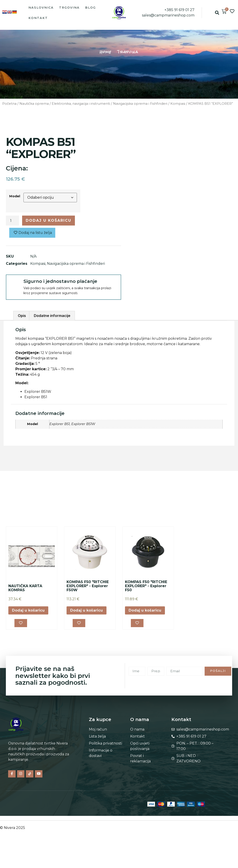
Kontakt (38, 18)
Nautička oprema (34, 104)
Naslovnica (41, 7)
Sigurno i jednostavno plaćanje (60, 281)
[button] (217, 13)
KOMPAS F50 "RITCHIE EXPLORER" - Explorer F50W (88, 586)
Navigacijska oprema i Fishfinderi (140, 104)
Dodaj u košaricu (49, 220)
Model (15, 196)
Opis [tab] (22, 316)
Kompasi (178, 104)
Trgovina (69, 7)
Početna (9, 104)
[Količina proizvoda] (12, 221)
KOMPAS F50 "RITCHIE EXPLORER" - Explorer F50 (146, 586)
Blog (90, 7)
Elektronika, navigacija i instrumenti (81, 104)
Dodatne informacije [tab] (52, 316)
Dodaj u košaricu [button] (28, 610)
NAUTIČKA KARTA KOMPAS (25, 588)
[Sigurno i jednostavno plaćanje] (14, 283)
